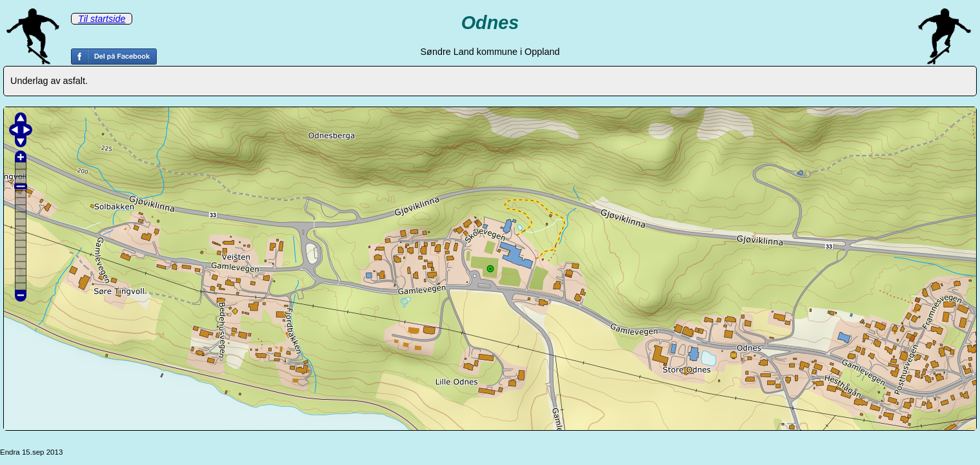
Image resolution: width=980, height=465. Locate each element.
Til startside (102, 19)
